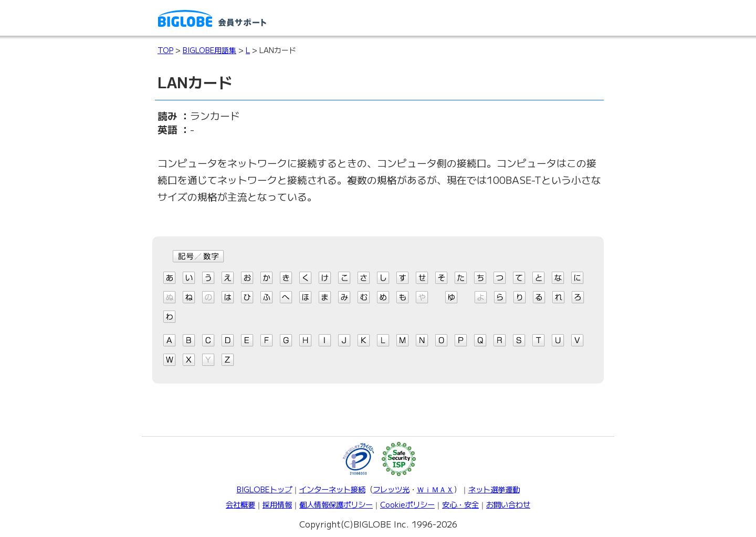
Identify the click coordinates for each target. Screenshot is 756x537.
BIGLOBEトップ (264, 489)
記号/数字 (198, 256)
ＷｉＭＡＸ (435, 489)
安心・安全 (460, 504)
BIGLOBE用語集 (209, 50)
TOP (165, 50)
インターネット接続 (332, 489)
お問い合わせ (508, 504)
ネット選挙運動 (494, 489)
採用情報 (277, 504)
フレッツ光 (391, 489)
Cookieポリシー (407, 504)
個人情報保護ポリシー (336, 504)
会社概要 (240, 504)
